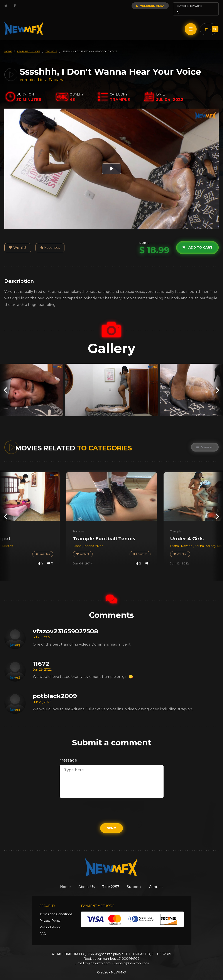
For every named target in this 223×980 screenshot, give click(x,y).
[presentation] (5, 384)
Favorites (50, 241)
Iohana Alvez (93, 540)
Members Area (138, 6)
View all (205, 441)
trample (51, 45)
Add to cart (197, 241)
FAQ (43, 928)
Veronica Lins (33, 74)
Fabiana (57, 74)
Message (68, 754)
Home (61, 881)
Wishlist (18, 241)
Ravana (187, 540)
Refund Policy (50, 922)
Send (111, 822)
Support (137, 881)
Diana (78, 540)
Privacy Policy (50, 915)
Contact (161, 881)
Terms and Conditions (56, 908)
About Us (85, 881)
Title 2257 (111, 881)
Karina (200, 540)
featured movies (29, 45)
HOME (8, 45)
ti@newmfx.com (98, 958)
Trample (79, 525)
